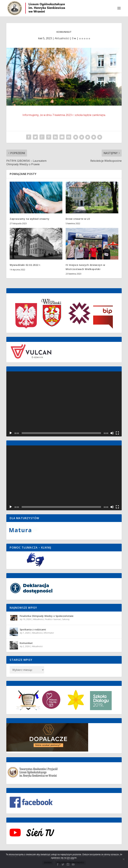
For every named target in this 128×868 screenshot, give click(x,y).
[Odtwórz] (11, 433)
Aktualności (62, 38)
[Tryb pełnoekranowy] (117, 433)
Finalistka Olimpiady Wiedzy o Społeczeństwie (46, 616)
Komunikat (26, 643)
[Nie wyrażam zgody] (123, 859)
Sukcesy (66, 619)
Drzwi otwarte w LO (78, 219)
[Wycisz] (112, 433)
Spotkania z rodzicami (33, 629)
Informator (49, 633)
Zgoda (48, 863)
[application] (64, 404)
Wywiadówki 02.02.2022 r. (25, 265)
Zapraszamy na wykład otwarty (29, 219)
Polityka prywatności (70, 863)
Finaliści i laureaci (53, 619)
